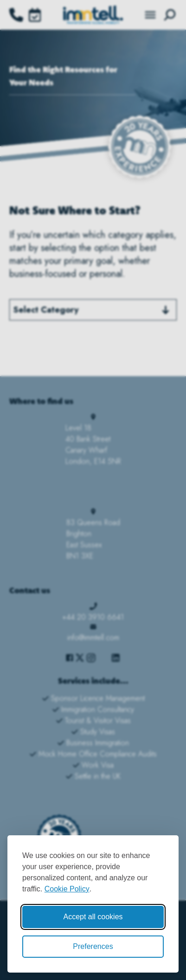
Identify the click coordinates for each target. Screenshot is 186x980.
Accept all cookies (93, 917)
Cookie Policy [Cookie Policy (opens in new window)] (67, 889)
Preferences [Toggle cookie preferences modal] (93, 946)
